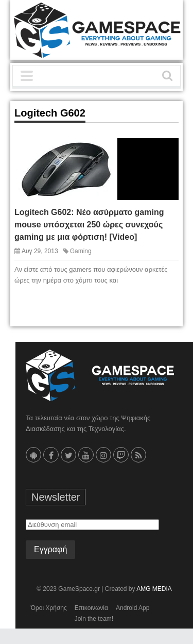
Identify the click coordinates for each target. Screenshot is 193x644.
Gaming (81, 251)
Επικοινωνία (91, 608)
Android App (133, 608)
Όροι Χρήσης (49, 608)
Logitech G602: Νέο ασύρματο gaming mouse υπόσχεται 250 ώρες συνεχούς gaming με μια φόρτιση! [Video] (89, 225)
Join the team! (94, 619)
